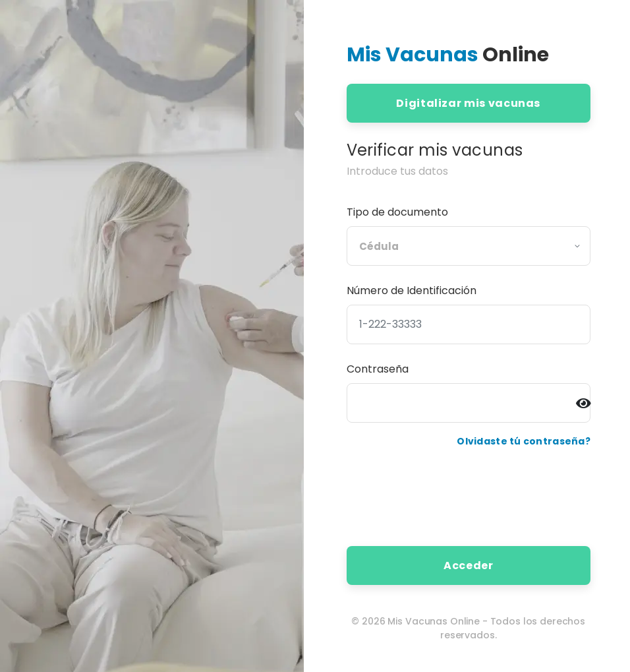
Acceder (468, 565)
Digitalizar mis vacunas (468, 103)
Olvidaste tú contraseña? (524, 441)
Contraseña (378, 369)
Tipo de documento (397, 212)
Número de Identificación (412, 290)
